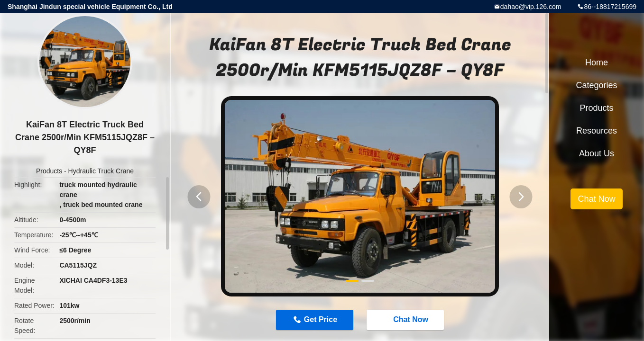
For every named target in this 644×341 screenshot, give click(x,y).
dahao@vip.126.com (531, 7)
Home (597, 63)
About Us (597, 153)
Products (49, 171)
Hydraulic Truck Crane (101, 171)
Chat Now (406, 320)
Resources (597, 131)
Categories (596, 85)
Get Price (321, 319)
